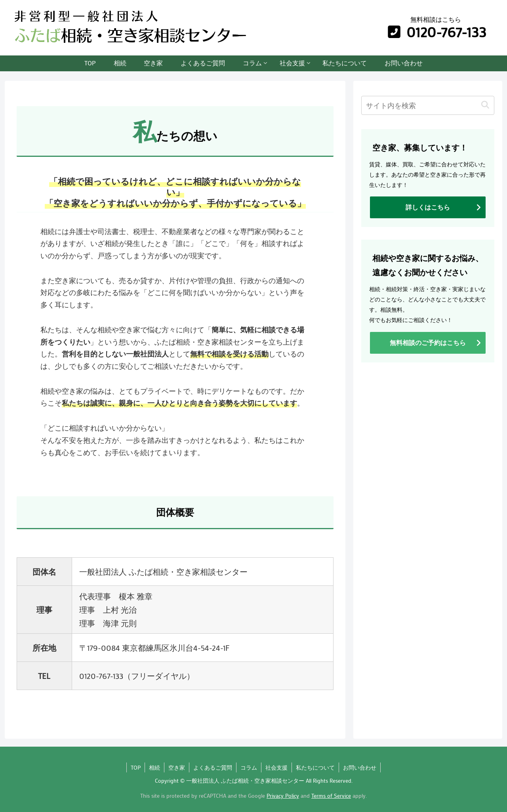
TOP (136, 767)
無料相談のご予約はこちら (428, 342)
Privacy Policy (283, 796)
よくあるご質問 (213, 767)
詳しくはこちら (428, 207)
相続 (154, 767)
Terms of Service (331, 796)
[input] (428, 105)
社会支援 (276, 767)
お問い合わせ (360, 767)
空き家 (177, 767)
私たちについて (315, 767)
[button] (485, 105)
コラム (249, 767)
